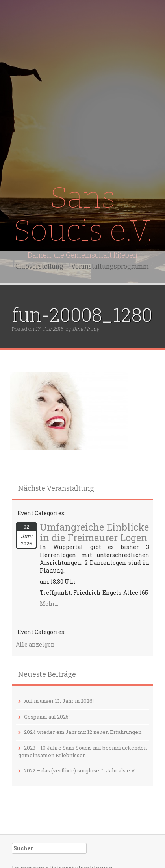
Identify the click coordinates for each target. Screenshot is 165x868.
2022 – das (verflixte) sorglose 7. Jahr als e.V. (80, 770)
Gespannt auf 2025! (47, 717)
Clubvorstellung (39, 266)
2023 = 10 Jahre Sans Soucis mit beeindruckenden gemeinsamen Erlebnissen (82, 751)
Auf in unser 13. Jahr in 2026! (59, 701)
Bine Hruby (86, 329)
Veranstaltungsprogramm (110, 266)
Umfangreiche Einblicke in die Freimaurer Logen (94, 532)
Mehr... (49, 604)
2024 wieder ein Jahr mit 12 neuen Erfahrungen (83, 732)
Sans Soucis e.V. (83, 214)
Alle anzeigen (35, 644)
